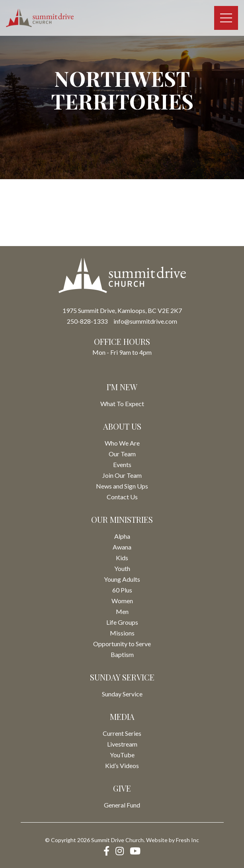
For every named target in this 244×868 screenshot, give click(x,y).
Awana (122, 547)
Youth (122, 568)
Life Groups (122, 622)
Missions (122, 633)
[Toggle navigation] (226, 18)
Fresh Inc (187, 840)
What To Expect (122, 404)
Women (122, 601)
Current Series (122, 733)
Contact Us (122, 497)
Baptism (122, 654)
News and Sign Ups (122, 486)
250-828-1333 (87, 321)
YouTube (122, 755)
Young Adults (122, 579)
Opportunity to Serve (122, 644)
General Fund (122, 805)
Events (122, 464)
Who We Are (122, 443)
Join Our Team (122, 475)
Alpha (122, 536)
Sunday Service (122, 694)
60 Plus (122, 590)
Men (122, 611)
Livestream (122, 744)
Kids (122, 558)
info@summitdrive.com (145, 321)
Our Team (122, 454)
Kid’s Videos (122, 765)
